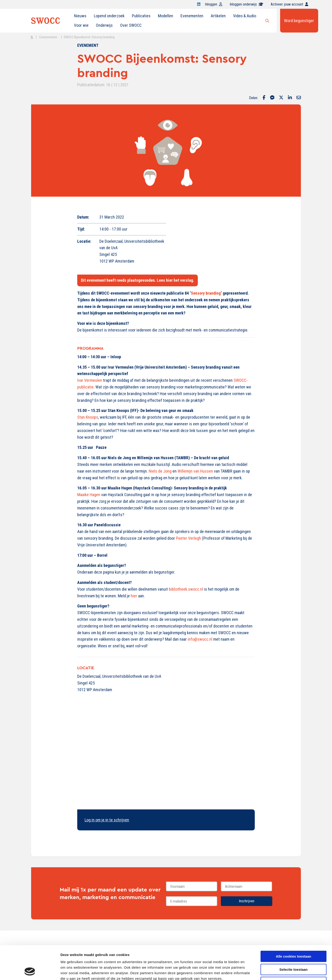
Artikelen (218, 16)
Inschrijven (247, 901)
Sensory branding (206, 293)
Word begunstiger (299, 21)
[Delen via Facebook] (264, 98)
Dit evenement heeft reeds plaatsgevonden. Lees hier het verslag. (138, 280)
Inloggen (214, 4)
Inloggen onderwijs (246, 4)
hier (134, 596)
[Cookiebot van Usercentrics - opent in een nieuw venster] (30, 971)
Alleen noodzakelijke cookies (293, 951)
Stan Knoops (88, 417)
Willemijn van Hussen (195, 471)
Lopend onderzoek (109, 16)
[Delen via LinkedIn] (290, 98)
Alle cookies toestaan (293, 925)
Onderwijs (104, 25)
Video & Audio (245, 16)
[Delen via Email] (299, 98)
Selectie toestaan (294, 938)
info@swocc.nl (200, 639)
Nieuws (80, 16)
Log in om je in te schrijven (107, 820)
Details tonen (249, 971)
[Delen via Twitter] (281, 98)
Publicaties (141, 16)
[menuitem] (80, 16)
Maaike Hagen (89, 495)
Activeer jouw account (289, 4)
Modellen (166, 16)
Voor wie (81, 25)
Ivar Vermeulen (90, 380)
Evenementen (192, 16)
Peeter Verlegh (188, 538)
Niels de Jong (160, 471)
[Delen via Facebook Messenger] (272, 98)
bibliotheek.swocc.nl (186, 589)
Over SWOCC (131, 25)
